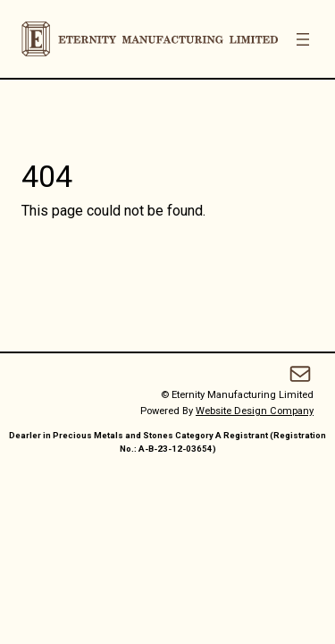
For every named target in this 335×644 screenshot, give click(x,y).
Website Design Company (255, 411)
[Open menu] (303, 39)
